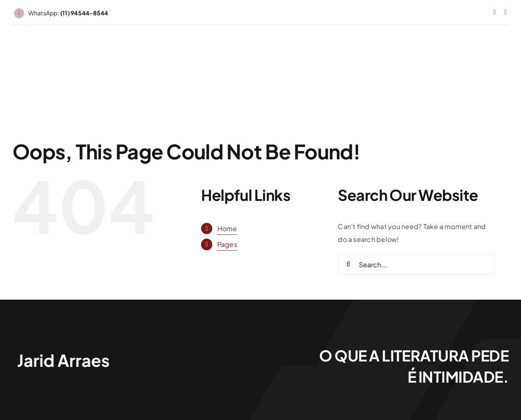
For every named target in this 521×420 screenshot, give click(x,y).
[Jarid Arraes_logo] (62, 353)
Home (227, 228)
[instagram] (495, 12)
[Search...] (416, 264)
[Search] (348, 264)
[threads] (506, 12)
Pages (227, 244)
